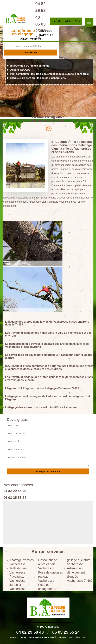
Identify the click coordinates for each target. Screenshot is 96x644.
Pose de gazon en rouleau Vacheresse (51, 577)
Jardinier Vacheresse (17, 587)
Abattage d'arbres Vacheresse (22, 562)
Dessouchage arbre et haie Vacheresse (48, 564)
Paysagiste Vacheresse (17, 579)
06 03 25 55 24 (40, 31)
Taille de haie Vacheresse (18, 570)
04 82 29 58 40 (40, 10)
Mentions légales (73, 638)
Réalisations (66, 21)
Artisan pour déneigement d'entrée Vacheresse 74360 (80, 574)
